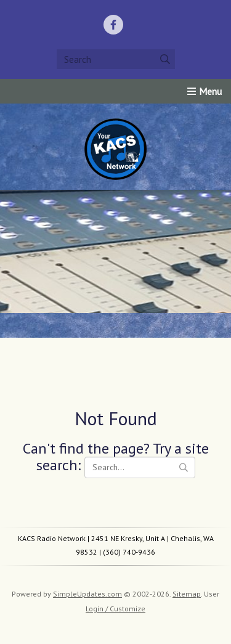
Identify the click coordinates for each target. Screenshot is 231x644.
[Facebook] (113, 25)
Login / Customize (115, 609)
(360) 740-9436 (129, 552)
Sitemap (187, 594)
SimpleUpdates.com (87, 594)
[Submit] (165, 59)
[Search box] (116, 59)
